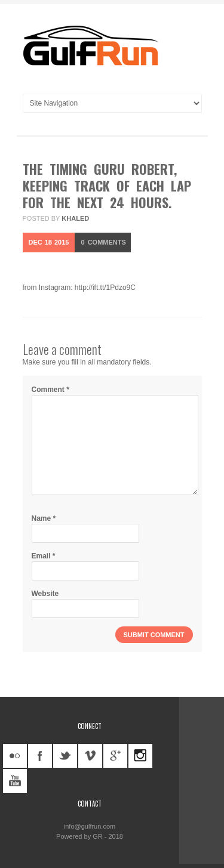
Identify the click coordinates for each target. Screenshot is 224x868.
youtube (15, 781)
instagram (140, 756)
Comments (103, 242)
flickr (15, 756)
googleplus (115, 756)
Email (44, 556)
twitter (65, 756)
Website (45, 594)
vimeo (90, 756)
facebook (40, 756)
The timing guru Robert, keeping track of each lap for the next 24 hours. (107, 186)
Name (44, 518)
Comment (50, 390)
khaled (75, 218)
